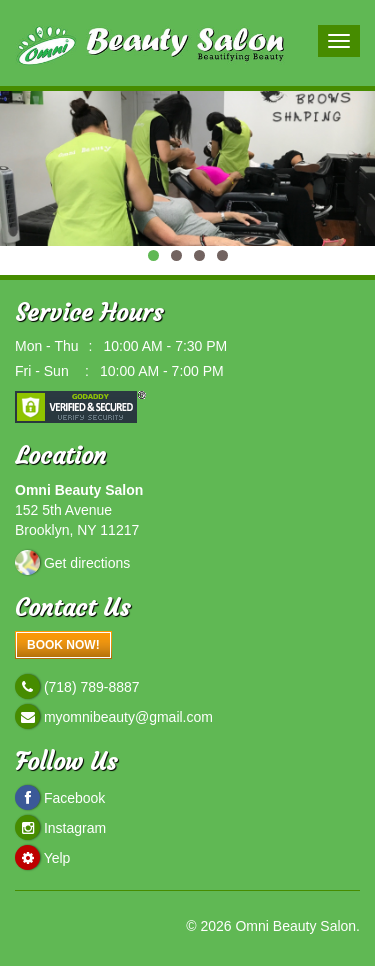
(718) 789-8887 (90, 687)
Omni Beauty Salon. (297, 926)
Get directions (87, 563)
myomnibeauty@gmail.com (126, 717)
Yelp (57, 858)
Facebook (74, 798)
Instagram (75, 828)
